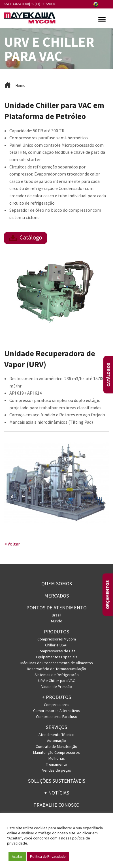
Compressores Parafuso (57, 717)
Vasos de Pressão (57, 687)
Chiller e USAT (56, 645)
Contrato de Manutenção (56, 746)
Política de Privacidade (48, 857)
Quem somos (57, 584)
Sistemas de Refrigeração (57, 675)
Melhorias (57, 758)
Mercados (56, 596)
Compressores (57, 705)
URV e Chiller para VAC (57, 681)
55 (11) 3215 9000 (43, 4)
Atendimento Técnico (56, 735)
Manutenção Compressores (56, 752)
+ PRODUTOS (56, 697)
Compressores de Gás (56, 651)
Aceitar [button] (17, 857)
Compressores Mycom (57, 639)
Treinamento (56, 764)
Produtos (56, 632)
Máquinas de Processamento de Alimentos (57, 663)
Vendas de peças (57, 770)
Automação (56, 741)
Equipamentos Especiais (57, 657)
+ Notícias (57, 793)
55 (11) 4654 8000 (16, 4)
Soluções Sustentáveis (57, 781)
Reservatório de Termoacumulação (56, 669)
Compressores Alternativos (57, 711)
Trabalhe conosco (56, 805)
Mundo (57, 621)
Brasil (56, 615)
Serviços (56, 727)
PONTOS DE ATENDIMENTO (56, 608)
